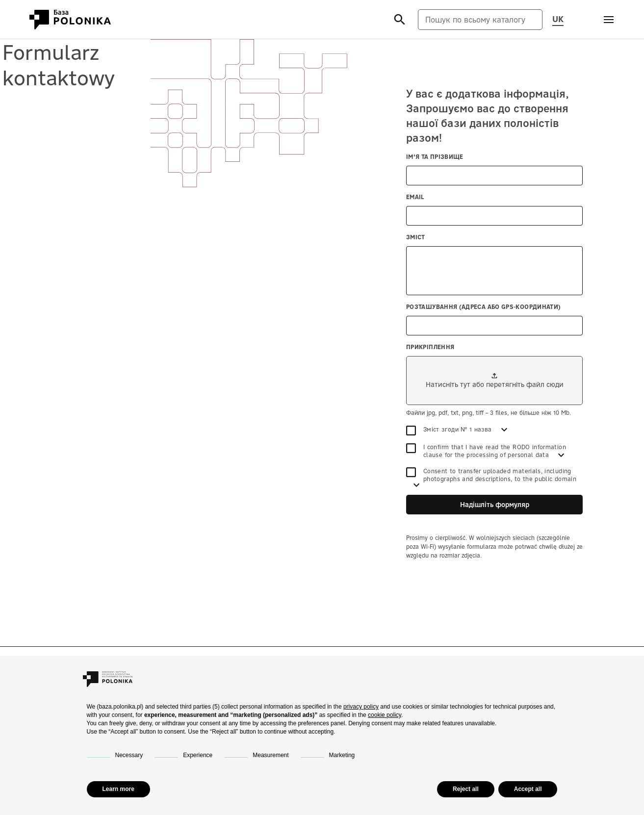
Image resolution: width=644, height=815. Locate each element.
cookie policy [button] (385, 715)
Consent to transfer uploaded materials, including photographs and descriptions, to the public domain (491, 475)
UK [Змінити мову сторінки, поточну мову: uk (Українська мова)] (558, 19)
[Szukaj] (399, 19)
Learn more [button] (118, 789)
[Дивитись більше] (504, 430)
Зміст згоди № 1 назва (450, 429)
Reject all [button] (466, 789)
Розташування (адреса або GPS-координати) (483, 307)
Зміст (416, 237)
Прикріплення (430, 347)
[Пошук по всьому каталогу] (480, 20)
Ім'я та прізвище (435, 157)
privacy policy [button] (361, 707)
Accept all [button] (528, 789)
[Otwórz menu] (609, 20)
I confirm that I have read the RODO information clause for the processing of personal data (486, 451)
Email (415, 197)
